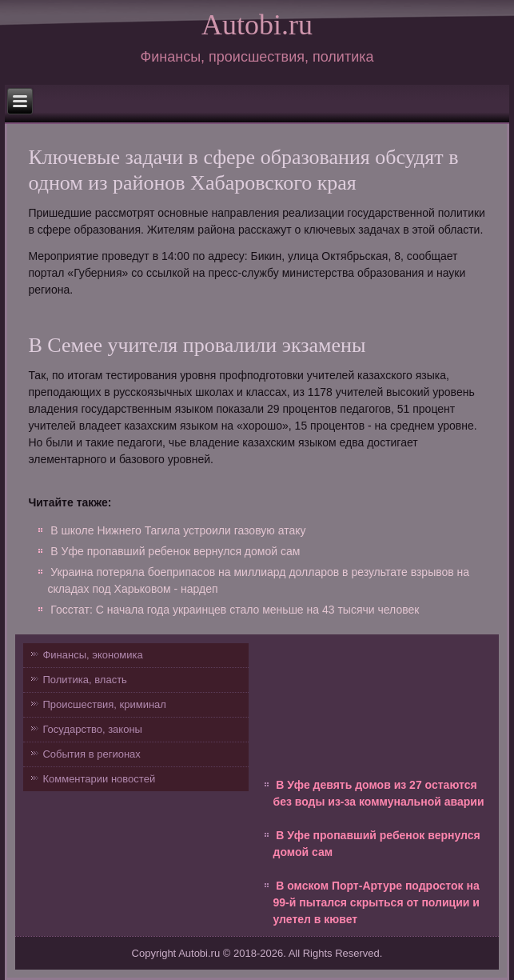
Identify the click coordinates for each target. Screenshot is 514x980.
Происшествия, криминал (104, 704)
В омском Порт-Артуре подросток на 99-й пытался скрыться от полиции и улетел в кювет (377, 902)
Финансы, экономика (92, 655)
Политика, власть (84, 680)
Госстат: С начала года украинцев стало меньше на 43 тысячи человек (235, 610)
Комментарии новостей (99, 779)
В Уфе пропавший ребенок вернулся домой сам (175, 551)
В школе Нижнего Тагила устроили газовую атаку (178, 530)
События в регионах (91, 754)
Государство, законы (92, 729)
